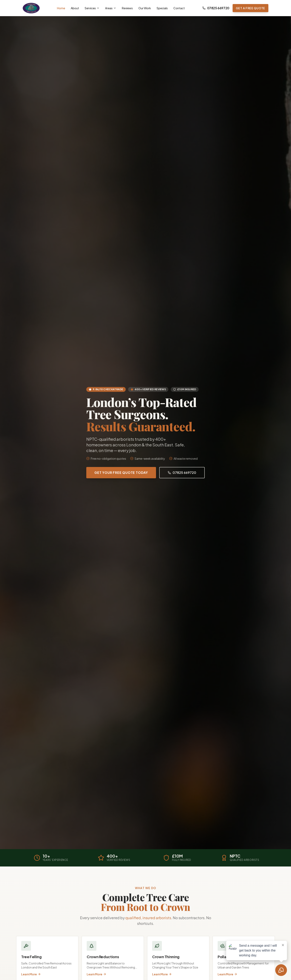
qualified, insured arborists (148, 918)
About (75, 8)
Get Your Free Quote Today (121, 473)
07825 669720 (216, 8)
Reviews (127, 8)
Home (61, 8)
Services (92, 8)
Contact (179, 8)
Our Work (145, 8)
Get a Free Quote (250, 8)
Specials (162, 8)
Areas (111, 8)
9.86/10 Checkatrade (106, 389)
